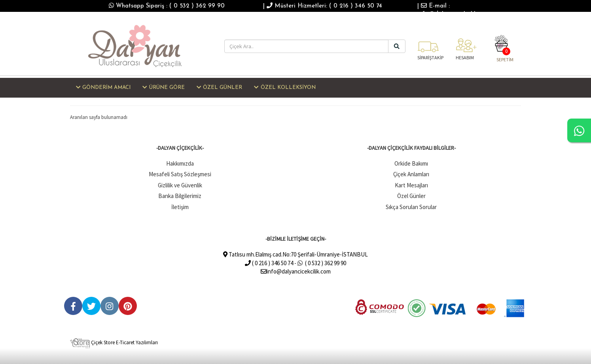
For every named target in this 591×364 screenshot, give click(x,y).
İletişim (180, 207)
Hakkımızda (180, 163)
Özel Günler (411, 196)
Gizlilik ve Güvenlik (180, 185)
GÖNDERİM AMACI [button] (103, 87)
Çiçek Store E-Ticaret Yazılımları (114, 342)
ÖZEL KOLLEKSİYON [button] (285, 87)
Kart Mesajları (411, 185)
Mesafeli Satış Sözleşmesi (180, 174)
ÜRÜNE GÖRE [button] (163, 87)
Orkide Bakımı (411, 163)
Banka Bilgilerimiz (180, 196)
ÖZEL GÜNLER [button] (219, 87)
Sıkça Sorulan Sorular (411, 207)
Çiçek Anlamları (411, 174)
